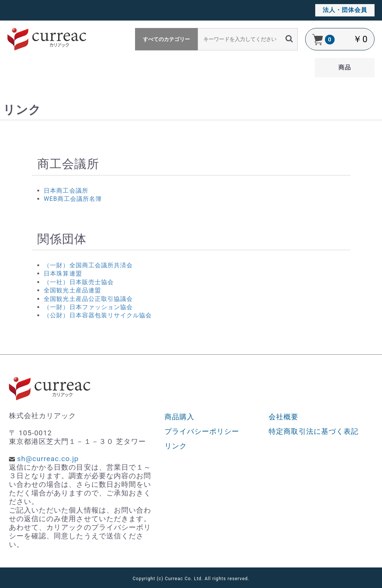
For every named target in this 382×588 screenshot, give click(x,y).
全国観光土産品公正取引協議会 (88, 299)
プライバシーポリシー (202, 431)
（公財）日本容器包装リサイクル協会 (98, 315)
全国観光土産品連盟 (72, 290)
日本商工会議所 (66, 191)
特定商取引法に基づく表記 (314, 431)
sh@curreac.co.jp (48, 459)
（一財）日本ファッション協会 (88, 307)
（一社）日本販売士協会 (79, 282)
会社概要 (284, 417)
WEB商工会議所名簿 (73, 199)
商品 (345, 67)
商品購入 (179, 417)
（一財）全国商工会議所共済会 (88, 265)
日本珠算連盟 (63, 273)
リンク (176, 446)
